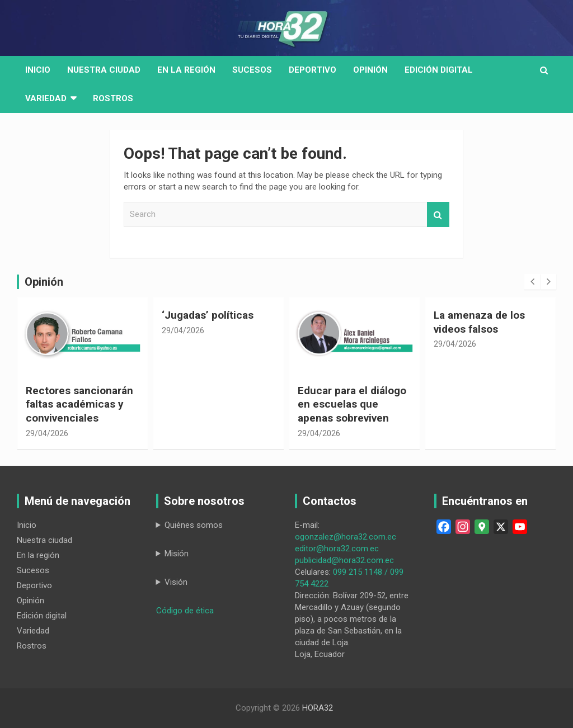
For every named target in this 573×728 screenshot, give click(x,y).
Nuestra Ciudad (104, 70)
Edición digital (439, 70)
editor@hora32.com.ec (337, 549)
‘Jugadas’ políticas (208, 315)
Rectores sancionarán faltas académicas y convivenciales (79, 404)
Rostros (113, 98)
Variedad (46, 98)
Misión (177, 554)
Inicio (38, 70)
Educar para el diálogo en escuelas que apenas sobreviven (352, 404)
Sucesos (252, 70)
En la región (186, 70)
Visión (176, 582)
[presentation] (532, 282)
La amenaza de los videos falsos (479, 322)
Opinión (370, 70)
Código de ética (185, 611)
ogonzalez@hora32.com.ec (346, 537)
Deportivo (313, 70)
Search (438, 214)
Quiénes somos (194, 525)
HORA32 (318, 708)
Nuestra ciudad (44, 540)
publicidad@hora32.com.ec (344, 560)
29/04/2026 (47, 433)
